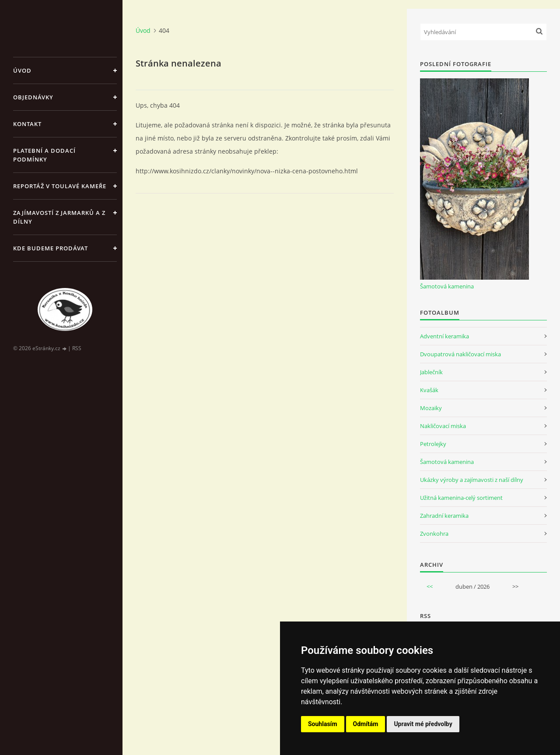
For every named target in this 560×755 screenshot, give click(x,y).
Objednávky (33, 97)
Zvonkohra (434, 534)
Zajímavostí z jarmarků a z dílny (59, 217)
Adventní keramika (444, 336)
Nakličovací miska (443, 426)
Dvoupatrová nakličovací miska (460, 354)
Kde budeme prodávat (51, 248)
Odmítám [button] (366, 724)
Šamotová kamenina (447, 286)
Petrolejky (433, 444)
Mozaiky (431, 408)
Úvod (22, 70)
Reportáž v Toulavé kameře (60, 186)
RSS (77, 348)
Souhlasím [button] (323, 724)
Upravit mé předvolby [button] (423, 724)
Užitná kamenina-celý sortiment (461, 498)
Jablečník (431, 372)
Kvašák (429, 390)
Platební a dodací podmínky (44, 155)
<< (430, 586)
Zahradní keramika (444, 516)
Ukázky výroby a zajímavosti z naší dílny (472, 480)
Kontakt (27, 124)
